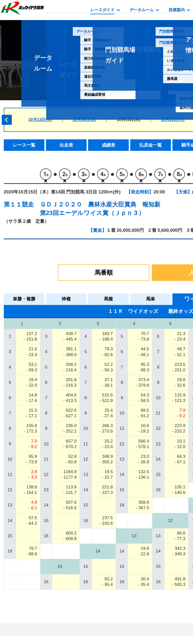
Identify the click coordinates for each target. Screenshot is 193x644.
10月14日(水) (84, 120)
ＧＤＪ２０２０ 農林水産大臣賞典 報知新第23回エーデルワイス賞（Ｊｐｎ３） (100, 209)
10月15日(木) (128, 120)
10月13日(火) (40, 120)
